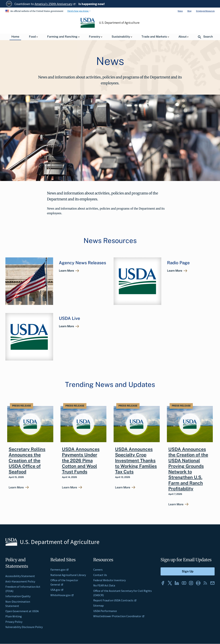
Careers (98, 570)
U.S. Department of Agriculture (119, 23)
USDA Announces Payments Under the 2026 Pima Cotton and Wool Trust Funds (81, 460)
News (180, 11)
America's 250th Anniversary (55, 4)
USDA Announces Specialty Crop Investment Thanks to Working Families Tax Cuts (136, 460)
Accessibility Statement (20, 576)
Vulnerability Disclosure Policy (24, 627)
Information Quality (18, 596)
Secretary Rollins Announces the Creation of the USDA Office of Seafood (27, 460)
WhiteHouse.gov (62, 595)
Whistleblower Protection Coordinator (119, 616)
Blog (189, 11)
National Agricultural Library (68, 575)
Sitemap (98, 606)
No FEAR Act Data (104, 585)
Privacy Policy (14, 622)
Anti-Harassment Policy (20, 581)
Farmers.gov (60, 570)
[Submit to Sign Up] (188, 571)
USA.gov (57, 590)
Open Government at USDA (22, 611)
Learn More (66, 271)
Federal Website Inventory (109, 580)
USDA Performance (105, 611)
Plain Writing (14, 616)
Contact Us (100, 575)
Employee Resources (205, 11)
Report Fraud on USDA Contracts (115, 600)
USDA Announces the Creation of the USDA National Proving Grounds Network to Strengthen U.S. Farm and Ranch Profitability (188, 469)
